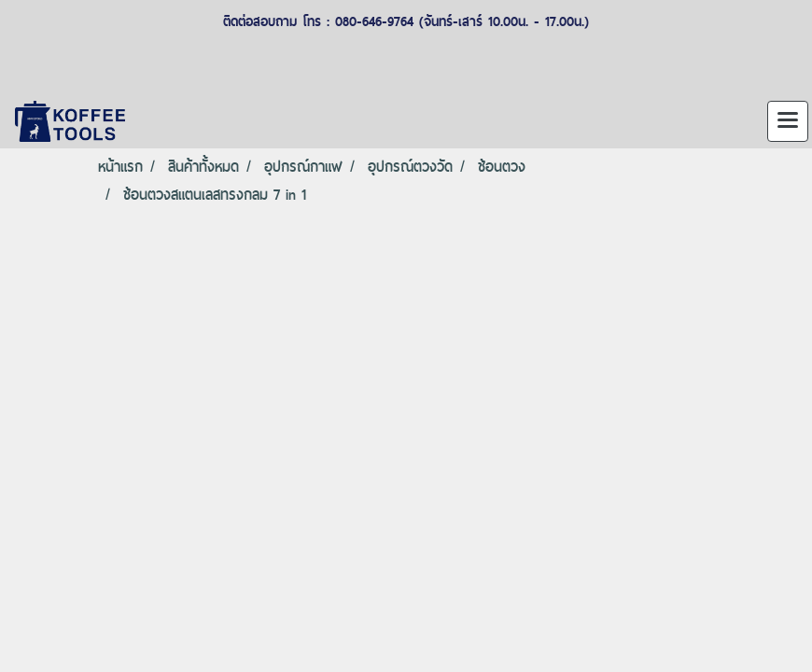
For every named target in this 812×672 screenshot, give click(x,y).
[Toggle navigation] (788, 121)
